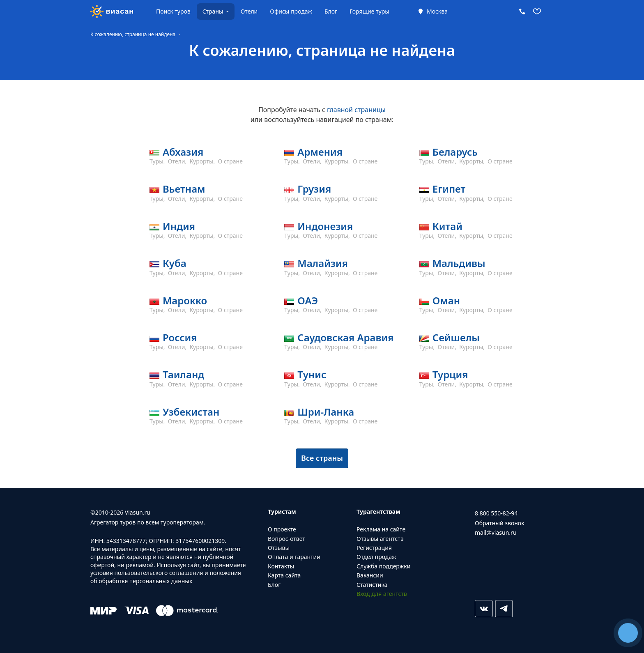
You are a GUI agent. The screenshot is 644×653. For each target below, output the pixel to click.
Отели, (178, 161)
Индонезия (325, 226)
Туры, (158, 161)
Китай (447, 226)
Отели (249, 11)
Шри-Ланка (326, 412)
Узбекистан (191, 412)
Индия (179, 226)
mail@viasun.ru (496, 532)
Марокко (185, 300)
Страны (213, 11)
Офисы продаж (291, 11)
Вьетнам (184, 189)
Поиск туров (173, 11)
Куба (175, 263)
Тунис (312, 374)
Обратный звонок (500, 523)
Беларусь (455, 152)
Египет (449, 189)
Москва (437, 11)
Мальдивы (459, 263)
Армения (320, 152)
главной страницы (356, 110)
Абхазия (183, 152)
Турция (450, 374)
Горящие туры (369, 11)
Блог (331, 11)
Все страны (322, 458)
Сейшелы (456, 337)
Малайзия (323, 263)
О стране (230, 161)
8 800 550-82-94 (496, 513)
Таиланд (183, 374)
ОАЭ (308, 300)
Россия (180, 337)
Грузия (314, 189)
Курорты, (203, 161)
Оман (446, 300)
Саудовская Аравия (345, 337)
